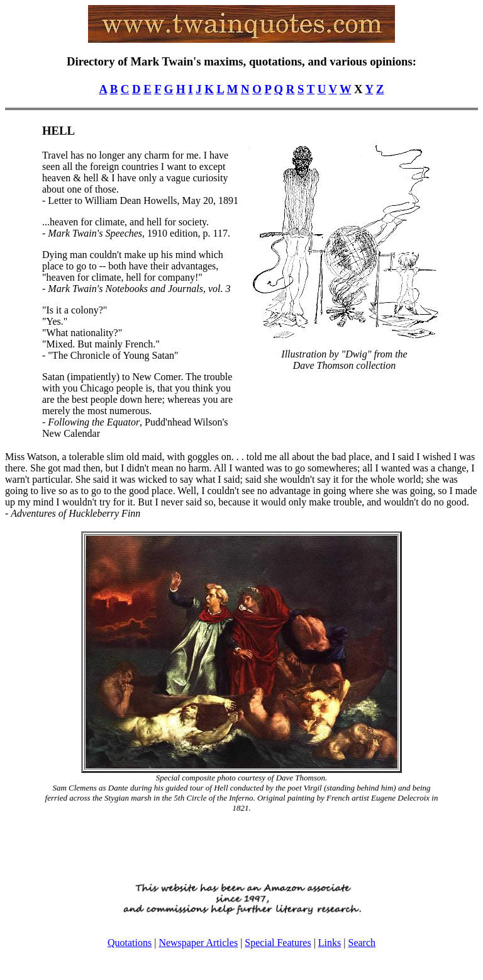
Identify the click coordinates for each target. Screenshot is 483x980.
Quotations (130, 943)
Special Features (278, 943)
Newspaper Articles (198, 943)
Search (362, 943)
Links (330, 943)
